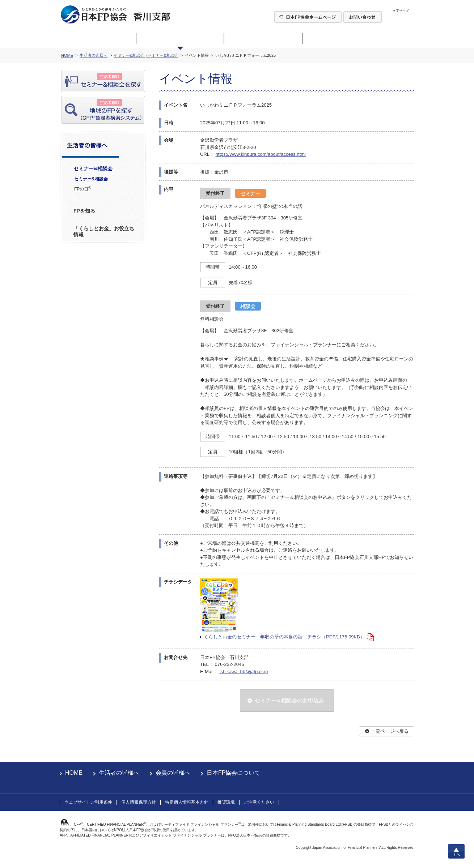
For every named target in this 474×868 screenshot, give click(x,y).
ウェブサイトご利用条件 (88, 802)
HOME (74, 773)
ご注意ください (259, 802)
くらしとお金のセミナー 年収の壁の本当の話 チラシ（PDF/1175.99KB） (284, 637)
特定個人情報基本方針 (187, 802)
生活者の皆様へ (119, 773)
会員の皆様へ (173, 773)
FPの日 (83, 189)
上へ (456, 851)
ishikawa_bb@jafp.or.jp (244, 672)
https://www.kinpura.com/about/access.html (261, 154)
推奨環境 (226, 802)
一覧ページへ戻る (390, 731)
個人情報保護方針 (139, 802)
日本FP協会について (233, 773)
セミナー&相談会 (91, 179)
